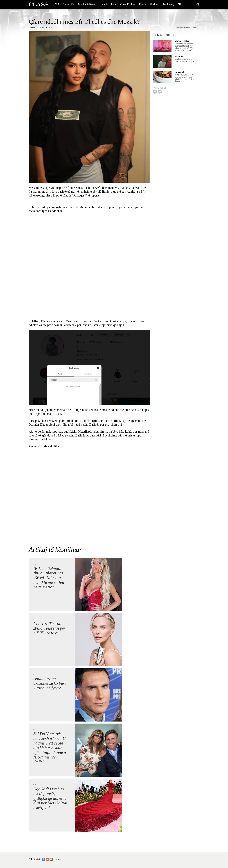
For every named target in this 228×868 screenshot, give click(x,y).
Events (143, 4)
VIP (57, 4)
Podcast (155, 4)
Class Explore (128, 4)
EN (179, 4)
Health (104, 4)
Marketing (169, 4)
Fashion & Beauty (87, 4)
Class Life (69, 4)
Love (114, 4)
